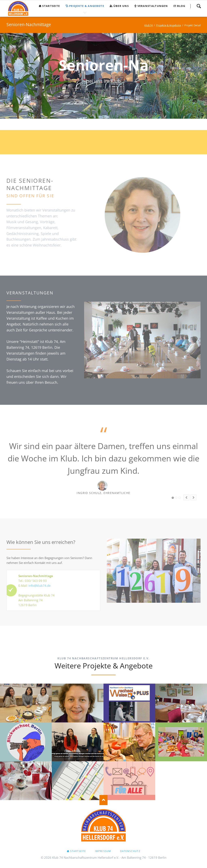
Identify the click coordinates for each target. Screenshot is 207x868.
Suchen (199, 6)
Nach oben (103, 800)
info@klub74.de (40, 586)
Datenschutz (130, 851)
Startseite (78, 851)
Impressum (103, 851)
